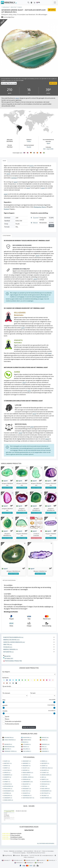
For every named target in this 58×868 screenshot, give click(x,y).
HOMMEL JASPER (28, 777)
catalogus (6, 7)
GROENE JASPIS (46, 775)
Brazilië (29, 147)
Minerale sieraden (11, 649)
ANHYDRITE (45, 763)
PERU (44, 747)
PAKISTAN (8, 749)
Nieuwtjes (7, 656)
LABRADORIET (28, 782)
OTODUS (26, 786)
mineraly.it (41, 860)
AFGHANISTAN (9, 737)
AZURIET (44, 766)
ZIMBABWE (45, 751)
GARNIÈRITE (8, 775)
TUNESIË (45, 749)
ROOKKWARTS (9, 791)
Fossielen (8, 647)
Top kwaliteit (8, 658)
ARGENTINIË (27, 737)
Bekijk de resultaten (29, 727)
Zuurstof (36, 218)
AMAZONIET (27, 761)
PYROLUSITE (8, 789)
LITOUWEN (27, 744)
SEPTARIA (7, 793)
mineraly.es (51, 860)
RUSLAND (27, 749)
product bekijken (7, 488)
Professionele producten (13, 661)
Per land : (33, 693)
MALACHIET (27, 784)
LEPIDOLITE (8, 784)
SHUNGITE (26, 793)
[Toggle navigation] (55, 2)
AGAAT (7, 761)
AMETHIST (8, 763)
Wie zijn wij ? (38, 851)
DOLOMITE (45, 770)
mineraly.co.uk (17, 860)
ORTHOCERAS (9, 786)
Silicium (35, 223)
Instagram (25, 855)
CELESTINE (8, 770)
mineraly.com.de (30, 860)
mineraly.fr (6, 860)
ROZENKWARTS (46, 791)
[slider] (4, 702)
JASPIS (7, 779)
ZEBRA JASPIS (8, 800)
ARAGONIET (27, 766)
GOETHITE (26, 775)
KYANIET (7, 782)
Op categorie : (6, 672)
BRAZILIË (45, 737)
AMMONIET (26, 763)
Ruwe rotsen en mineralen (13, 637)
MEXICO (26, 747)
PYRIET (44, 786)
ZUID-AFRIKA (27, 751)
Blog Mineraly (7, 855)
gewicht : (5, 705)
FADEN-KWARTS (28, 772)
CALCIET (26, 768)
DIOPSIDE (26, 770)
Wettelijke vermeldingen (16, 851)
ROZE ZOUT (27, 791)
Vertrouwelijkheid (28, 851)
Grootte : (5, 711)
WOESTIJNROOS (46, 798)
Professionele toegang (19, 853)
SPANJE (45, 740)
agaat (5, 481)
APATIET (7, 766)
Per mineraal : (6, 693)
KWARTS (45, 779)
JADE (44, 777)
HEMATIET (8, 777)
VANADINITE (8, 798)
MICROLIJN (45, 784)
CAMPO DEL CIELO (47, 768)
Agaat (48, 143)
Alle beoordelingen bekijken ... (46, 843)
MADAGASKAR (9, 747)
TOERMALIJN (27, 795)
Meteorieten (8, 652)
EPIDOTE (7, 772)
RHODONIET (27, 789)
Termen (6, 851)
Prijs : (4, 700)
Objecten (8, 644)
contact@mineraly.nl (48, 855)
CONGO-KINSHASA (10, 740)
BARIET (7, 768)
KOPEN (52, 10)
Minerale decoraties (11, 640)
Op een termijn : (7, 686)
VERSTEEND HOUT (28, 798)
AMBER (44, 761)
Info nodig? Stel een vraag (9, 83)
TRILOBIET (45, 795)
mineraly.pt (29, 862)
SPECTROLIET (46, 793)
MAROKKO (46, 744)
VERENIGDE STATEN (10, 751)
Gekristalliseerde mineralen (14, 642)
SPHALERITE (8, 795)
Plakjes (20, 7)
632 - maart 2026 (48, 149)
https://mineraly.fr (29, 857)
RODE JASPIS (45, 789)
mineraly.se (39, 862)
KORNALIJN (27, 779)
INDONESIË (8, 744)
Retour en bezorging (48, 851)
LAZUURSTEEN (46, 782)
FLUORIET (45, 772)
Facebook (17, 855)
